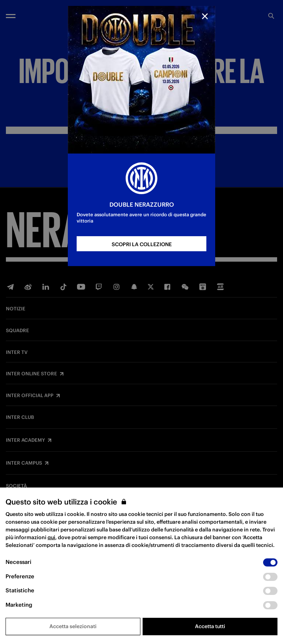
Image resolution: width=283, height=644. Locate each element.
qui (51, 537)
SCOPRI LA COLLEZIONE (142, 244)
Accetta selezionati (73, 626)
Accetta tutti (210, 626)
